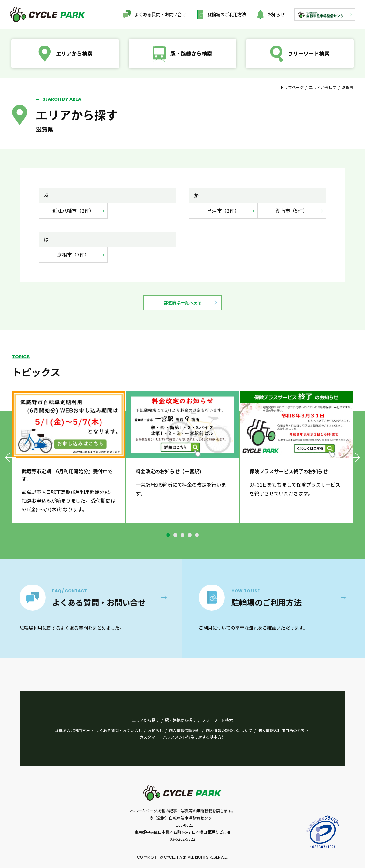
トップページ (292, 87)
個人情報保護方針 (184, 730)
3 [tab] (182, 535)
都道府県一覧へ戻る (183, 302)
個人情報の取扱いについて (229, 730)
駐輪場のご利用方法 (227, 14)
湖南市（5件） (291, 210)
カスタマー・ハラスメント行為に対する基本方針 (182, 737)
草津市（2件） (223, 210)
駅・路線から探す (181, 720)
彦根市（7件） (73, 254)
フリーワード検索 (217, 720)
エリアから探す (323, 87)
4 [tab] (190, 535)
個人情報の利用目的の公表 (281, 730)
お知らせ (276, 14)
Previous (11, 457)
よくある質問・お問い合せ (160, 14)
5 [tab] (197, 535)
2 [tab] (175, 535)
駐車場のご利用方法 (72, 730)
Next (354, 457)
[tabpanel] (69, 458)
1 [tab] (168, 535)
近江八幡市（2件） (73, 210)
